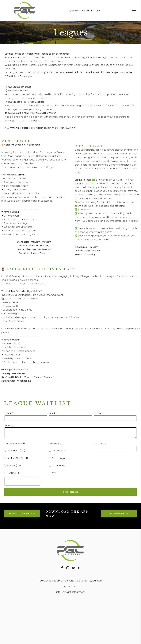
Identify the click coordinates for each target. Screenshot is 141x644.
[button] (134, 11)
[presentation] (22, 481)
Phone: (98, 413)
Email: (52, 413)
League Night (56, 443)
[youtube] (73, 568)
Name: (8, 413)
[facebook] (62, 568)
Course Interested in (15, 443)
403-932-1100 (93, 11)
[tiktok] (79, 568)
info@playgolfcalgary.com (71, 592)
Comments (100, 443)
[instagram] (68, 568)
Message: (10, 425)
